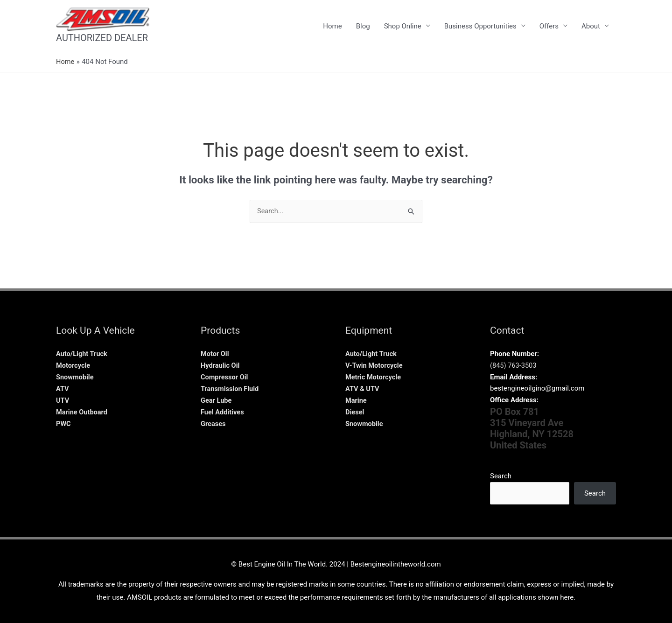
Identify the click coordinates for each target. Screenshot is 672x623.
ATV (63, 388)
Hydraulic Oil (221, 365)
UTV (63, 400)
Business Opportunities (480, 26)
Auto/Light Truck (82, 354)
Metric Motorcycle (374, 377)
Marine (356, 400)
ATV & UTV (363, 388)
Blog (363, 26)
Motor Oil (215, 354)
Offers (549, 26)
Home (332, 26)
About (591, 26)
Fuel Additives (223, 412)
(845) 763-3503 (514, 365)
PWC (64, 423)
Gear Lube (217, 400)
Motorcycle (73, 365)
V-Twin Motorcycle (375, 365)
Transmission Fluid (231, 388)
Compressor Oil (225, 377)
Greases (213, 423)
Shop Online (403, 26)
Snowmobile (75, 377)
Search (501, 476)
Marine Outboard (82, 412)
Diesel (355, 412)
